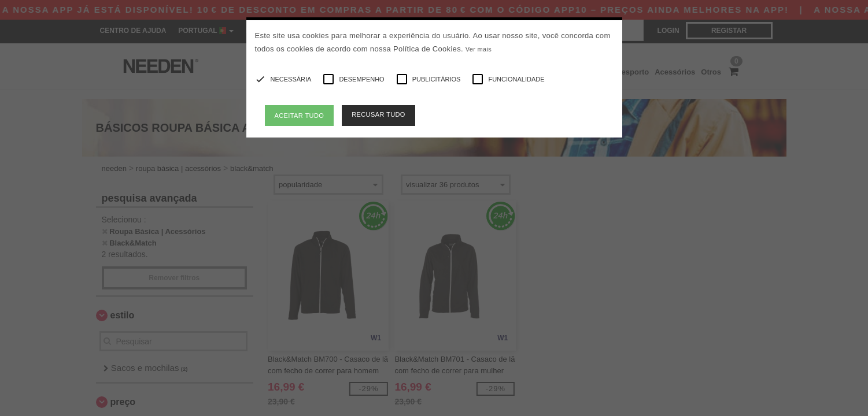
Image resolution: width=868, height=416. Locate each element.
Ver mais (479, 49)
